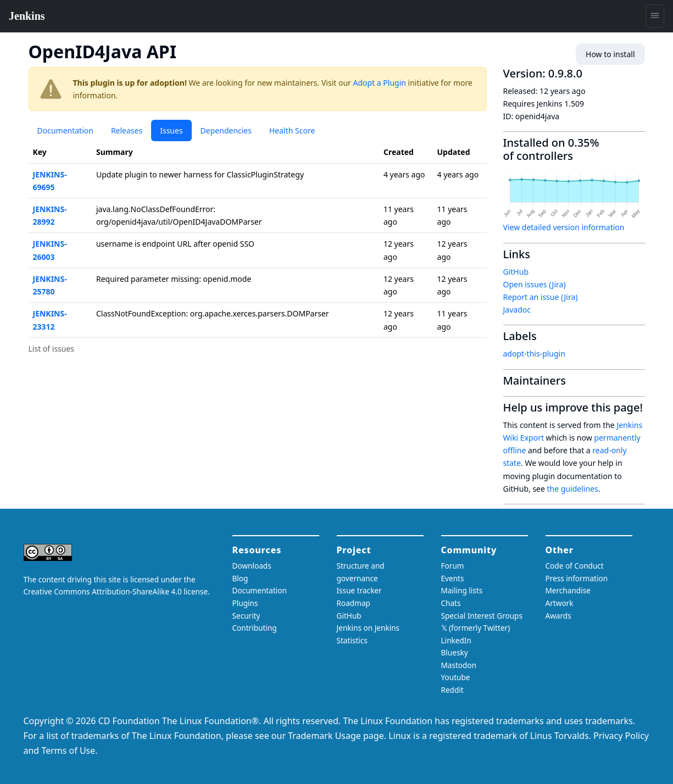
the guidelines (573, 489)
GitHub (516, 272)
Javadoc (517, 310)
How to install (610, 54)
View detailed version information (564, 227)
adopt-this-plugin (534, 354)
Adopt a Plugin (380, 83)
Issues (171, 130)
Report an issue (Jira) (541, 297)
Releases (127, 130)
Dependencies (226, 130)
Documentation (65, 130)
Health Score (292, 130)
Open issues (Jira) (535, 284)
